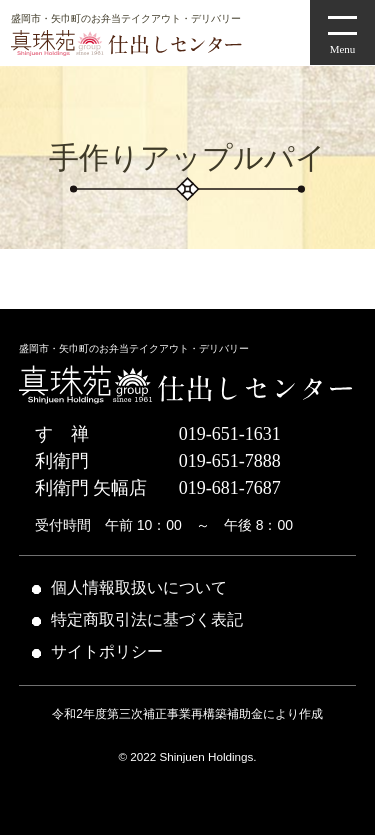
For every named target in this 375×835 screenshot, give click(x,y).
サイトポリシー (107, 651)
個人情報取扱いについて (139, 587)
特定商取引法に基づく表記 (147, 619)
